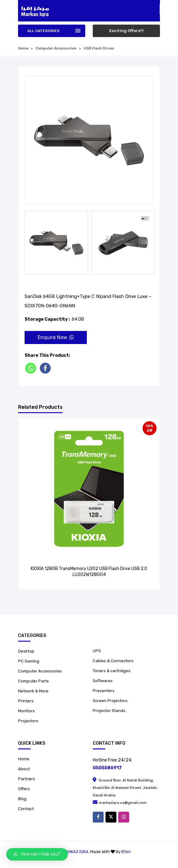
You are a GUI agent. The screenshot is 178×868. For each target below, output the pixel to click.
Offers (24, 789)
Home (24, 759)
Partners (27, 779)
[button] (37, 854)
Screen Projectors (110, 701)
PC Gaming (29, 661)
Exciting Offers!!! (126, 31)
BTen (126, 852)
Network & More (33, 691)
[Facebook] (47, 368)
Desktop (26, 651)
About (24, 769)
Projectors (28, 721)
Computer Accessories (56, 48)
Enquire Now (56, 337)
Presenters (104, 691)
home (23, 48)
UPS (97, 651)
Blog (22, 799)
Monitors (26, 711)
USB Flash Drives (99, 48)
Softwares (103, 681)
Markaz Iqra (75, 852)
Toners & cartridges (112, 671)
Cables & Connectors (113, 661)
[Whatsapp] (32, 368)
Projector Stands (109, 711)
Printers (26, 701)
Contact (26, 809)
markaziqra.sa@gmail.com (120, 803)
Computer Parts (33, 681)
